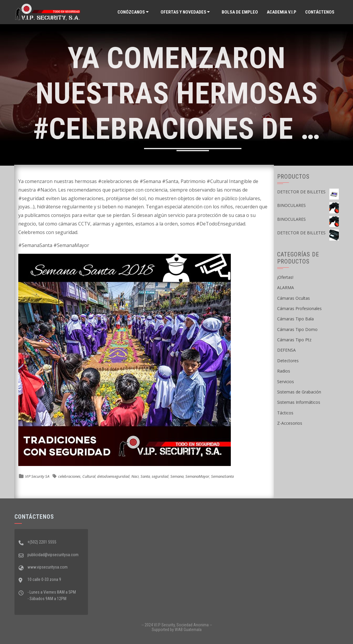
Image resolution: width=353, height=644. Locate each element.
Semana (177, 476)
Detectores (288, 361)
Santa (145, 476)
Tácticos (285, 413)
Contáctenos (320, 12)
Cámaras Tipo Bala (295, 319)
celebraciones (69, 476)
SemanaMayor (197, 476)
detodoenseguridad (113, 476)
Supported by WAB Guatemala (177, 630)
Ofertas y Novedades (183, 12)
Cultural (89, 476)
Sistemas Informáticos (299, 402)
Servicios (286, 382)
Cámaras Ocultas (294, 298)
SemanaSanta (222, 476)
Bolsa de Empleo (240, 12)
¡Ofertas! (285, 277)
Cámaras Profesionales (299, 308)
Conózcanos (131, 12)
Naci (135, 476)
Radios (284, 371)
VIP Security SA (37, 476)
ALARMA (286, 288)
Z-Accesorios (290, 423)
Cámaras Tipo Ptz (294, 340)
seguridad (160, 476)
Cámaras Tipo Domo (297, 329)
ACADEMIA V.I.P (282, 12)
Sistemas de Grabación (299, 392)
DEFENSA (286, 350)
